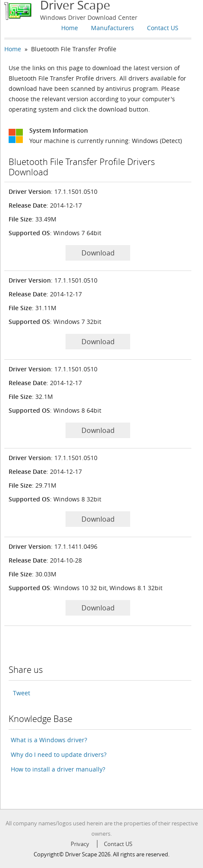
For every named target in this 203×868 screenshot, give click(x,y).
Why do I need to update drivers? (59, 754)
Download (98, 253)
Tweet (22, 693)
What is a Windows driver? (49, 740)
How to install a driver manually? (58, 769)
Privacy (80, 844)
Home (70, 28)
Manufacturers (112, 28)
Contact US (163, 28)
